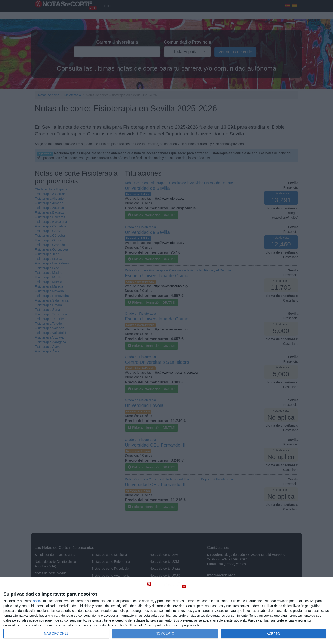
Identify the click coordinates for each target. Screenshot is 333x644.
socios (38, 601)
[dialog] (166, 610)
